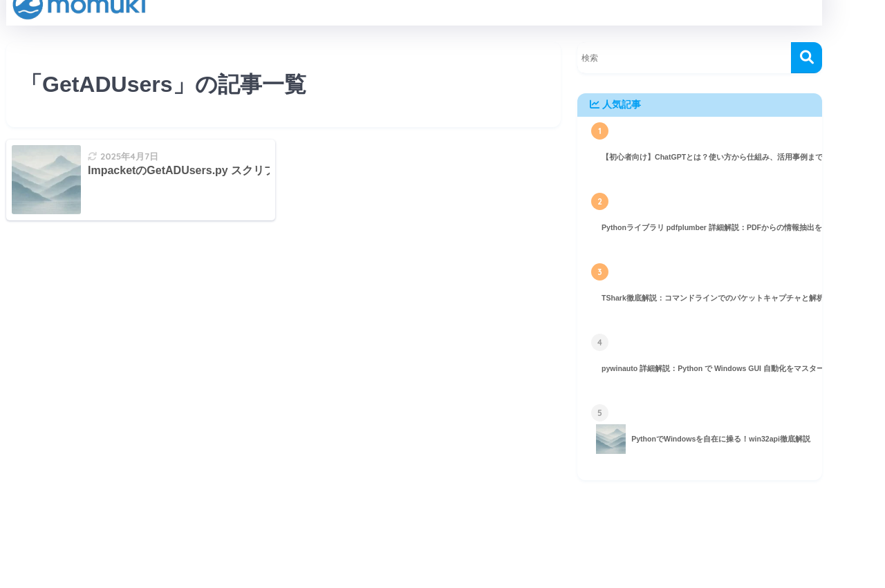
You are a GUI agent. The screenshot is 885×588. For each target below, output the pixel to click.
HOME (414, 541)
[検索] (807, 58)
